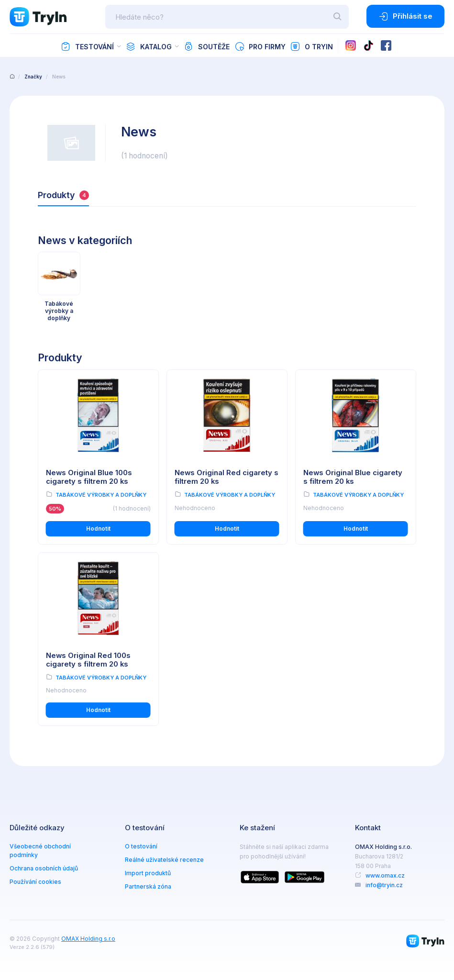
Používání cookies (35, 882)
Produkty (63, 195)
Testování (87, 46)
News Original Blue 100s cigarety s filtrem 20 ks (89, 477)
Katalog (149, 46)
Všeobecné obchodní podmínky (40, 851)
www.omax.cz (385, 875)
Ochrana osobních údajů (44, 868)
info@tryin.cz (384, 885)
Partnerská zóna (148, 886)
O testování (141, 846)
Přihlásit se (405, 16)
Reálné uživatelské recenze (164, 860)
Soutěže (207, 46)
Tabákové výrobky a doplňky (101, 495)
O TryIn (312, 46)
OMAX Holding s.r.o (88, 939)
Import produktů (148, 873)
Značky (33, 77)
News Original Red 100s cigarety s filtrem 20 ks (88, 660)
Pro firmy (260, 46)
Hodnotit (98, 529)
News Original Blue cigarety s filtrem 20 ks (353, 477)
